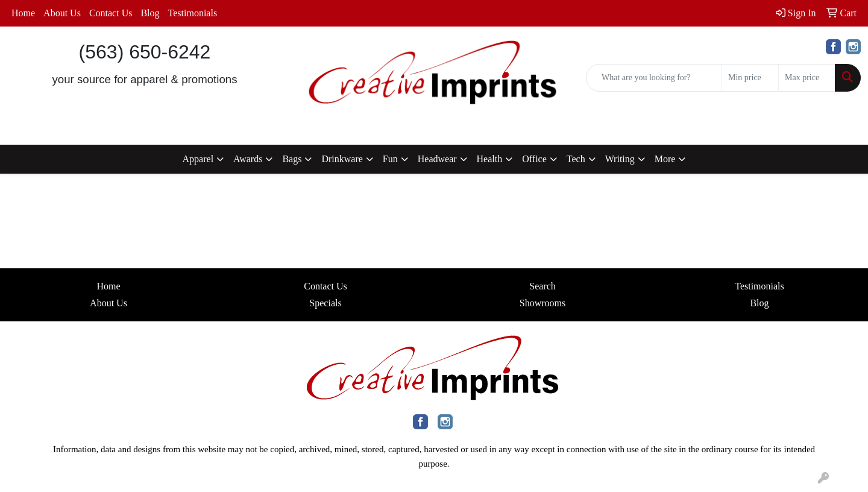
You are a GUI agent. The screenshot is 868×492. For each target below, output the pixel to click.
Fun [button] (390, 159)
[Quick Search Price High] (807, 78)
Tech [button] (576, 159)
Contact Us (111, 13)
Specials (325, 303)
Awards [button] (248, 159)
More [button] (665, 159)
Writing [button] (620, 159)
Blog (150, 13)
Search (542, 286)
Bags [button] (292, 159)
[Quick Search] (654, 78)
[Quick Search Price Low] (750, 78)
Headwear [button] (437, 159)
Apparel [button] (198, 159)
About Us (62, 13)
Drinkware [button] (342, 159)
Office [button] (534, 159)
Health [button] (490, 159)
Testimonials (193, 13)
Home (23, 13)
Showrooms (542, 303)
